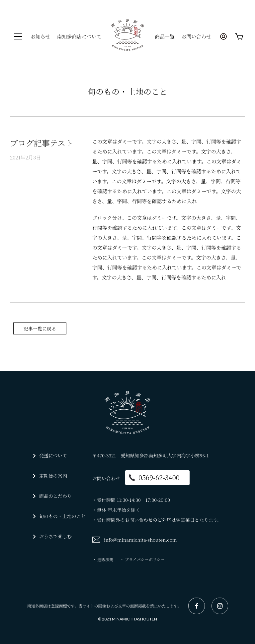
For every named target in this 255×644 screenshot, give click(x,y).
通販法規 (105, 559)
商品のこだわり (55, 496)
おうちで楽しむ (55, 536)
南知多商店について (79, 36)
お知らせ (41, 36)
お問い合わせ (196, 36)
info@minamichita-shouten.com (140, 540)
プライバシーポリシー (145, 559)
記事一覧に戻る (40, 328)
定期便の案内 (53, 476)
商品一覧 (165, 36)
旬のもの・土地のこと (62, 516)
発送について (53, 455)
